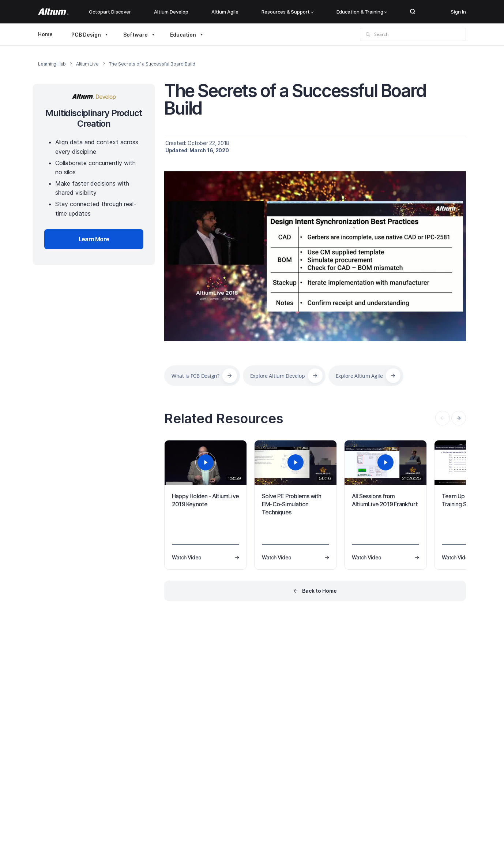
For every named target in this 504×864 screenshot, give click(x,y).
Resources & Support (287, 12)
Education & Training (362, 12)
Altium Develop (171, 12)
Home (45, 34)
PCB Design (86, 35)
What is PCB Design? (195, 376)
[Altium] (53, 12)
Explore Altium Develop (278, 376)
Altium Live (87, 64)
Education (183, 35)
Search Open (413, 12)
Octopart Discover (110, 12)
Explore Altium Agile (359, 376)
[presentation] (459, 418)
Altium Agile (225, 12)
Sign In (458, 12)
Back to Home (319, 591)
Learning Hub (52, 64)
